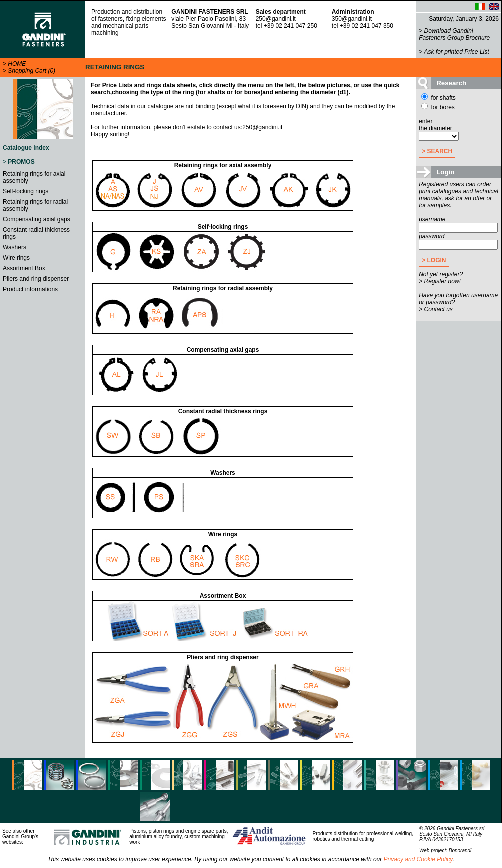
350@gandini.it (352, 19)
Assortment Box (24, 268)
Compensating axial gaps (37, 219)
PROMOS (21, 162)
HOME (17, 64)
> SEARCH (437, 151)
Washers (15, 247)
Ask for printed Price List (457, 52)
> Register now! (440, 281)
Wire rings (16, 258)
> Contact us (436, 309)
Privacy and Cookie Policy (418, 859)
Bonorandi (460, 851)
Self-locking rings (26, 191)
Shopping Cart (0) (32, 71)
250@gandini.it (276, 19)
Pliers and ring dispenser (36, 279)
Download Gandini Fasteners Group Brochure (454, 34)
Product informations (30, 289)
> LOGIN (434, 260)
